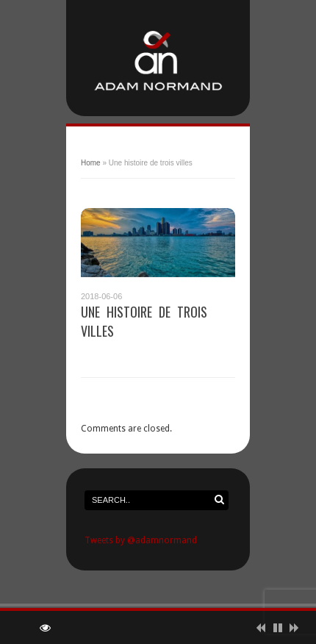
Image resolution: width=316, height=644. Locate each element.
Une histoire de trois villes (144, 321)
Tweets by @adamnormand (141, 540)
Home (91, 163)
